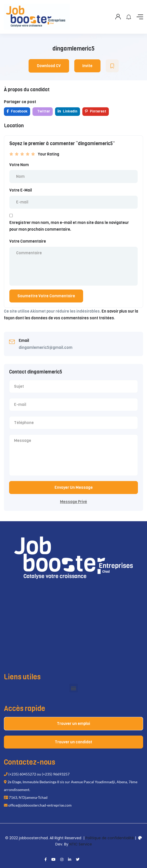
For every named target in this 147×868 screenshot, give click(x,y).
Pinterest (96, 111)
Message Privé (73, 502)
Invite (87, 66)
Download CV (49, 66)
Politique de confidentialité (110, 838)
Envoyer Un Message (74, 488)
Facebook (17, 111)
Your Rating (49, 154)
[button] (74, 688)
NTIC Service (81, 844)
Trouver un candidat (73, 742)
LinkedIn (68, 111)
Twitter (43, 111)
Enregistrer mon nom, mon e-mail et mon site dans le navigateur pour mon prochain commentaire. (69, 226)
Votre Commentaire (28, 241)
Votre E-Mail (21, 190)
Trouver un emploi (73, 724)
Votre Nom (19, 165)
